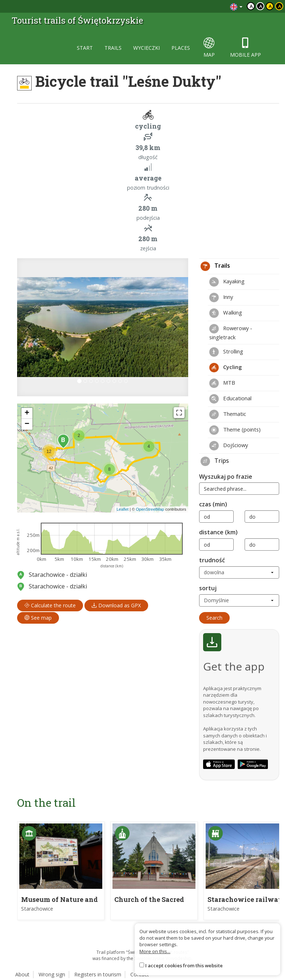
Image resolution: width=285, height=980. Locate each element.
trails (113, 48)
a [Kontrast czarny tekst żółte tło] (270, 6)
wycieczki (147, 48)
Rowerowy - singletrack (231, 332)
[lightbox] (103, 327)
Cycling (225, 368)
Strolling (226, 352)
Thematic (228, 414)
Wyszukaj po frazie (226, 477)
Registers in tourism (98, 974)
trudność (212, 560)
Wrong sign (52, 974)
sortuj (208, 588)
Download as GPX (116, 605)
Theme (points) (235, 430)
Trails (215, 266)
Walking (226, 313)
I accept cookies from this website (184, 965)
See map (38, 618)
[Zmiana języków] (236, 6)
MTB (222, 383)
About (22, 974)
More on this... (155, 951)
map (209, 48)
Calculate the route (50, 605)
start (85, 48)
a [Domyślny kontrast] (251, 6)
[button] (30, 327)
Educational (230, 399)
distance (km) (218, 532)
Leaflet (122, 509)
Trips (215, 461)
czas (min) (213, 504)
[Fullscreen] (179, 413)
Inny (221, 297)
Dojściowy (229, 446)
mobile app (246, 48)
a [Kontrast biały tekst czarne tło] (261, 6)
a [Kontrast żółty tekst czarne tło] (280, 6)
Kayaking (227, 282)
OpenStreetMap (150, 509)
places (181, 48)
